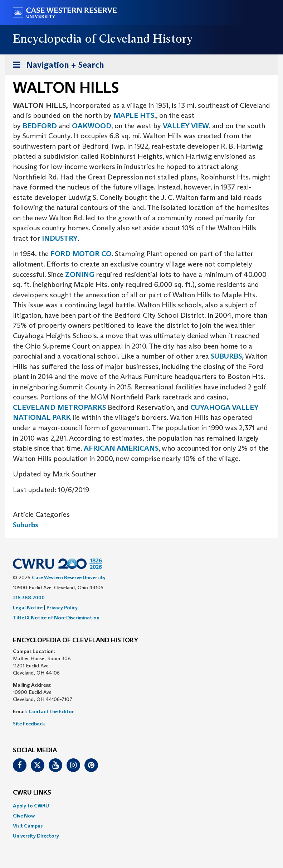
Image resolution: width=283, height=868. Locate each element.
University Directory (36, 836)
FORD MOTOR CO (81, 254)
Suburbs (26, 525)
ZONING (80, 274)
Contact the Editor (51, 711)
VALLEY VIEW (186, 126)
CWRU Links (32, 793)
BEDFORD (40, 126)
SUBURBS (226, 356)
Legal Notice (28, 608)
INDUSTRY (60, 238)
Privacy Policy (62, 608)
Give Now (24, 816)
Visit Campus (28, 826)
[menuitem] (142, 806)
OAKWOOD (92, 126)
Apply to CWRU (31, 806)
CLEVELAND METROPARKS (59, 407)
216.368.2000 (29, 598)
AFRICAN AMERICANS (121, 448)
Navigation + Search (56, 66)
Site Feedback (29, 724)
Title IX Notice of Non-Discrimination (56, 618)
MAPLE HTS (134, 115)
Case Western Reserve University (69, 577)
